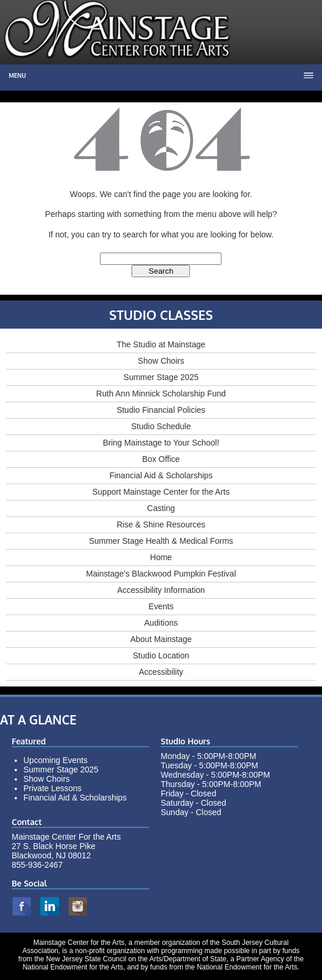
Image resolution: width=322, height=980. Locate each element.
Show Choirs (161, 361)
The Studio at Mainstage (161, 344)
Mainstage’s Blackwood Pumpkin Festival (161, 574)
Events (161, 606)
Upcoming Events (56, 760)
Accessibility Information (161, 590)
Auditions (161, 623)
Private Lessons (53, 788)
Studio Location (161, 655)
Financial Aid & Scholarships (161, 475)
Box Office (161, 459)
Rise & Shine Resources (161, 524)
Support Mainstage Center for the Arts (161, 492)
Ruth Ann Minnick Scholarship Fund (161, 394)
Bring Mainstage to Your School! (161, 443)
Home (161, 557)
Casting (161, 508)
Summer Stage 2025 (161, 377)
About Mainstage (161, 639)
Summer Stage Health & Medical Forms (161, 541)
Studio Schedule (161, 426)
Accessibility (161, 672)
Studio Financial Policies (161, 410)
